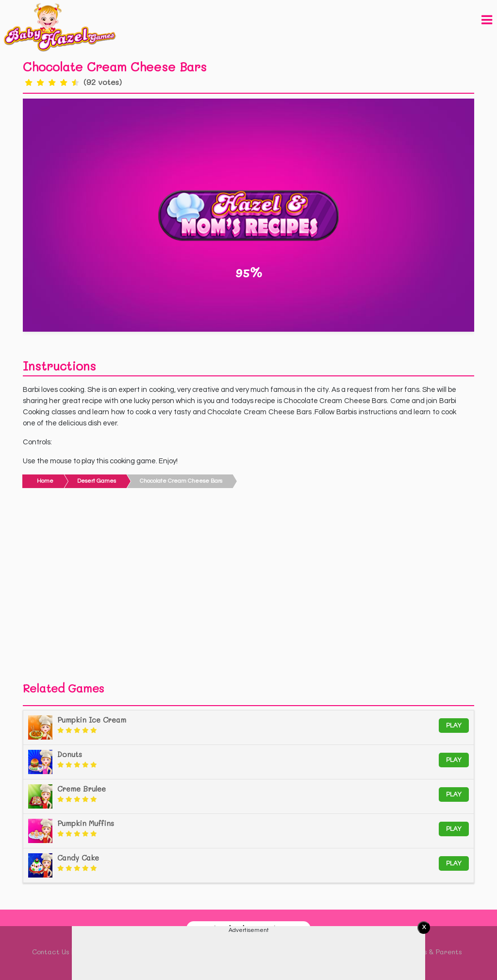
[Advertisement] (248, 588)
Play (454, 726)
